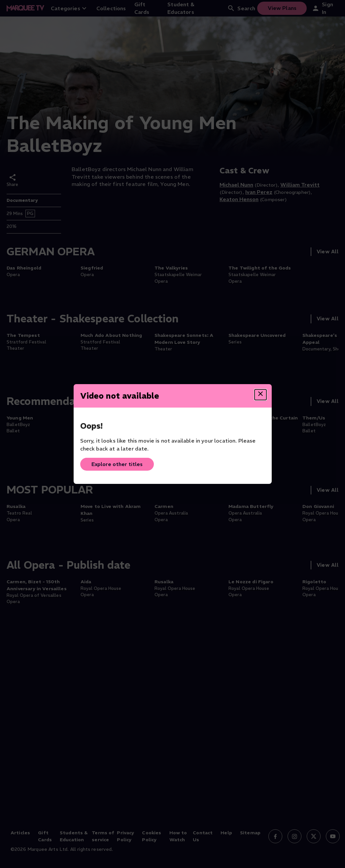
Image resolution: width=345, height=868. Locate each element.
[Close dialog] (260, 395)
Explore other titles (117, 464)
